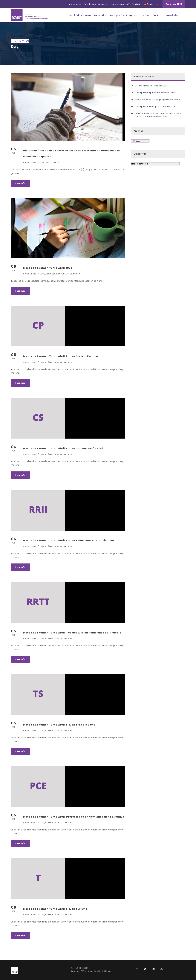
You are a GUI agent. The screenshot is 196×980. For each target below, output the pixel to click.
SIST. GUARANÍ (133, 4)
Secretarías (100, 15)
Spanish (149, 4)
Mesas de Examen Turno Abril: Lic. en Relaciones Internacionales (69, 540)
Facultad (74, 15)
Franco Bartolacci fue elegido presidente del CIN (158, 100)
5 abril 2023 (30, 163)
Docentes (103, 4)
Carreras (86, 15)
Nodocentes (117, 4)
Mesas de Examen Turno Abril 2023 (48, 268)
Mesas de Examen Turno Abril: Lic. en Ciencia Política (61, 356)
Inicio (77, 274)
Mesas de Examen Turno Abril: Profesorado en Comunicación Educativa (74, 817)
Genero (45, 163)
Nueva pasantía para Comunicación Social (155, 93)
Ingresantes (75, 4)
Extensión (145, 15)
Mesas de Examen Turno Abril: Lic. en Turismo (55, 909)
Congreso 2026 (174, 4)
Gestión (54, 163)
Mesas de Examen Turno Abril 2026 (151, 86)
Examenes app (65, 362)
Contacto (158, 15)
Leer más (20, 183)
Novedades (172, 15)
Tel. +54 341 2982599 (80, 968)
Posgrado (132, 15)
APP (42, 274)
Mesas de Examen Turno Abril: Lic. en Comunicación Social (64, 448)
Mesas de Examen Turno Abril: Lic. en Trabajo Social (60, 725)
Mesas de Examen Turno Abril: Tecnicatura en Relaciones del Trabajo (72, 633)
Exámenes (51, 362)
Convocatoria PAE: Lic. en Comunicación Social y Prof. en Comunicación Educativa (158, 115)
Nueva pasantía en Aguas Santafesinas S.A (155, 107)
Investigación (116, 15)
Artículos (51, 274)
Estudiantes (90, 4)
